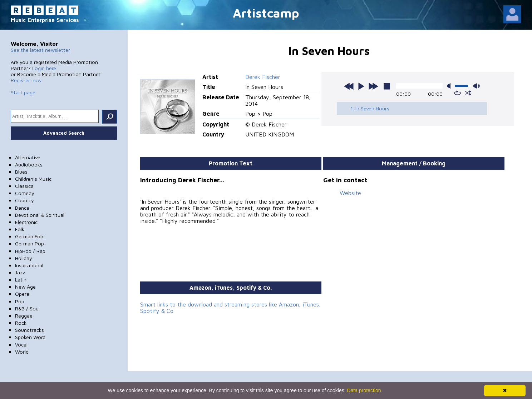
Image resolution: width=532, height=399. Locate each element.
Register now (26, 80)
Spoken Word (30, 337)
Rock (21, 323)
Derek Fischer (263, 77)
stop (387, 86)
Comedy (25, 193)
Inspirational (29, 265)
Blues (21, 172)
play (361, 86)
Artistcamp (266, 13)
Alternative (28, 157)
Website (350, 193)
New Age (25, 287)
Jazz (20, 272)
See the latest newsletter (40, 50)
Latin (21, 280)
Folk (20, 229)
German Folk (29, 236)
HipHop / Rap (30, 251)
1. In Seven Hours (370, 108)
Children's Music (33, 179)
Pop (20, 301)
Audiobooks (29, 164)
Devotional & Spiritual (40, 215)
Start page (23, 92)
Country (24, 200)
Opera (22, 294)
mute (450, 86)
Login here (44, 68)
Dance (22, 208)
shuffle (468, 93)
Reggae (24, 316)
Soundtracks (29, 330)
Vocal (21, 345)
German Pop (29, 243)
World (22, 352)
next (373, 86)
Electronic (26, 222)
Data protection (364, 390)
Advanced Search (64, 133)
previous (349, 86)
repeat (457, 93)
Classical (25, 186)
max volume (477, 86)
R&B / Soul (27, 308)
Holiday (24, 258)
